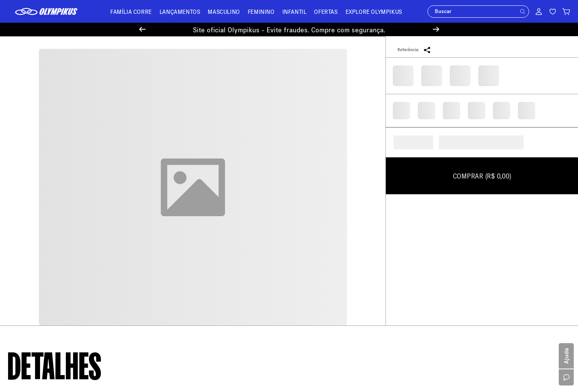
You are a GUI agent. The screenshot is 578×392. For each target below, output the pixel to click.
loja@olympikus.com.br (325, 192)
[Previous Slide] (142, 29)
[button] (523, 12)
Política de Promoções (34, 233)
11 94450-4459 (343, 236)
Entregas (163, 219)
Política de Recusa (30, 244)
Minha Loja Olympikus (178, 230)
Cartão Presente (27, 289)
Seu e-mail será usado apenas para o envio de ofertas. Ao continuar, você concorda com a (382, 133)
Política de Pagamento (34, 211)
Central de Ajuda (172, 185)
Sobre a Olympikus (30, 188)
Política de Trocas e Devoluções (46, 222)
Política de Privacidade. (493, 133)
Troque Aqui (166, 208)
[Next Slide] (436, 29)
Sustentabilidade (28, 266)
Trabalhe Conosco (29, 278)
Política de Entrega (30, 199)
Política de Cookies (31, 255)
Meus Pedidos (169, 196)
